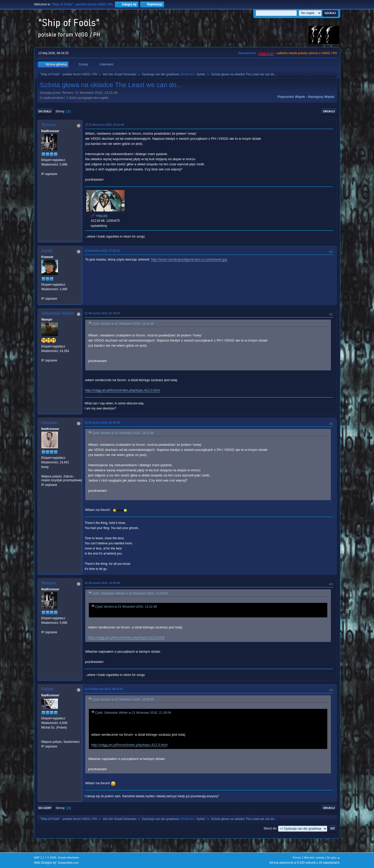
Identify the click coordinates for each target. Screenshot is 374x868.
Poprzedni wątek (291, 97)
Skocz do (270, 828)
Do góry (45, 808)
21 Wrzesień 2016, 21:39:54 (102, 313)
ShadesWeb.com (68, 863)
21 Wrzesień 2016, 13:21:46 (106, 125)
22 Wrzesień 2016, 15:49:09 (102, 583)
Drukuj (329, 111)
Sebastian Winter (58, 313)
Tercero (49, 125)
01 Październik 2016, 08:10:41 (104, 689)
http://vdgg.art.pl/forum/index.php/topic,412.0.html (123, 390)
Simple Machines (68, 858)
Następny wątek (321, 97)
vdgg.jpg (99, 216)
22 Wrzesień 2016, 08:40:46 (102, 423)
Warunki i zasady (314, 858)
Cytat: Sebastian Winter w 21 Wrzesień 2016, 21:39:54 (130, 593)
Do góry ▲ (334, 858)
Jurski (47, 251)
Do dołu (45, 111)
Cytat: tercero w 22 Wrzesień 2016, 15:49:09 (123, 699)
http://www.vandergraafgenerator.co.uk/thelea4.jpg (189, 259)
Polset (47, 689)
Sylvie (200, 74)
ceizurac (49, 423)
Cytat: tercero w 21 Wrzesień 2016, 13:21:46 (123, 324)
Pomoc (297, 858)
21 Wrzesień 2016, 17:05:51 (102, 251)
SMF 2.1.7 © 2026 (45, 858)
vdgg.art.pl (266, 53)
